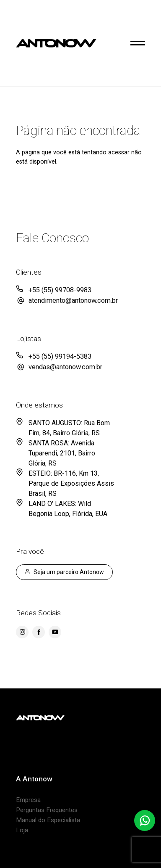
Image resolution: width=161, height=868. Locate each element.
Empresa (28, 800)
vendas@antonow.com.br (65, 367)
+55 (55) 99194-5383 (60, 356)
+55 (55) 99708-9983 (60, 290)
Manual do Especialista (48, 820)
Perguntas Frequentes (47, 810)
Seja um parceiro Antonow (64, 572)
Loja (22, 830)
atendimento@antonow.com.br (73, 300)
